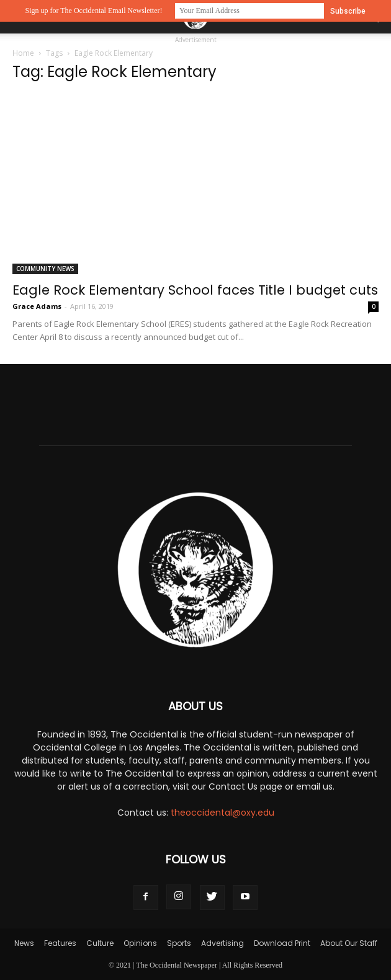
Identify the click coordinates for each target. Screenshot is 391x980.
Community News (45, 269)
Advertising (222, 943)
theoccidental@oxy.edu (222, 813)
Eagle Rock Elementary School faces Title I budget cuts (195, 290)
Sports (179, 943)
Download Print (282, 943)
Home (23, 53)
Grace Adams (37, 306)
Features (60, 943)
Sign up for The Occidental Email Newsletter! (93, 11)
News (24, 943)
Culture (100, 943)
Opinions (140, 943)
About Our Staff (349, 943)
